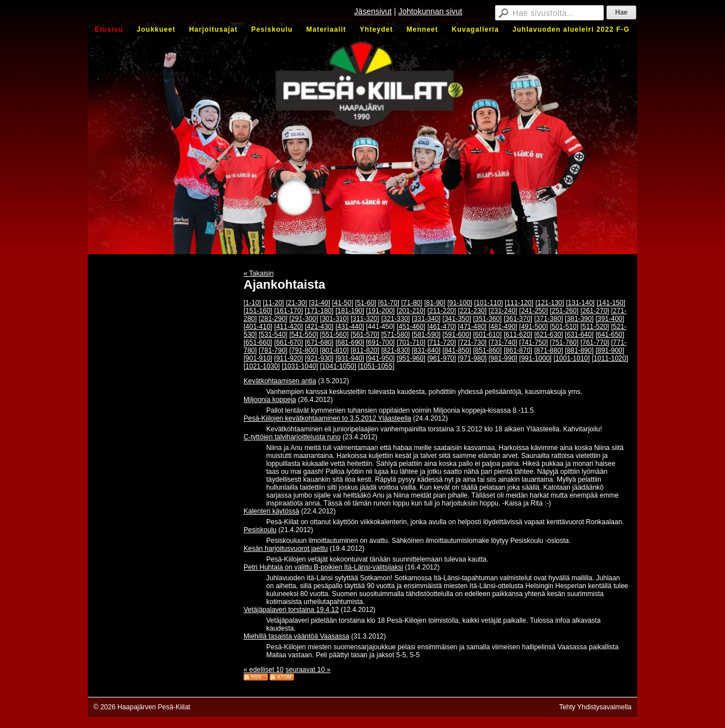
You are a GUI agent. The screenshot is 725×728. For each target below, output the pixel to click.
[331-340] (426, 319)
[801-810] (334, 350)
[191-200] (380, 311)
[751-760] (564, 342)
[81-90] (435, 303)
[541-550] (304, 335)
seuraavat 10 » (308, 670)
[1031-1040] (300, 366)
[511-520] (595, 327)
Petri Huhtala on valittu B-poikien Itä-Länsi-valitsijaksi (323, 567)
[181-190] (350, 311)
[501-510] (564, 327)
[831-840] (426, 350)
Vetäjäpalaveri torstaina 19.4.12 (291, 610)
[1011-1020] (610, 358)
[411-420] (289, 327)
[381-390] (579, 319)
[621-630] (549, 335)
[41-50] (342, 303)
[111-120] (519, 303)
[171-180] (319, 311)
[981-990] (503, 358)
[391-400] (610, 319)
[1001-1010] (572, 358)
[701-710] (411, 342)
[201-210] (411, 311)
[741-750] (534, 342)
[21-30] (297, 303)
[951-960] (411, 358)
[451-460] (411, 327)
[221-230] (472, 311)
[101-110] (489, 303)
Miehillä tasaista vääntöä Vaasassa (297, 636)
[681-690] (350, 342)
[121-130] (550, 303)
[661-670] (289, 342)
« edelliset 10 (264, 670)
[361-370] (518, 319)
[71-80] (411, 303)
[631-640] (579, 335)
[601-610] (487, 335)
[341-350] (457, 319)
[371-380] (549, 319)
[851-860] (487, 350)
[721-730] (472, 342)
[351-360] (487, 319)
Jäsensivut (373, 11)
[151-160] (258, 311)
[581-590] (426, 335)
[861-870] (518, 350)
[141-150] (611, 303)
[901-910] (258, 358)
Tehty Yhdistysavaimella (595, 707)
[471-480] (472, 327)
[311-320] (365, 319)
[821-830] (396, 350)
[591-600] (457, 335)
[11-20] (273, 303)
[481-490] (503, 327)
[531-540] (273, 335)
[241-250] (534, 311)
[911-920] (289, 358)
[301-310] (334, 319)
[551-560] (334, 335)
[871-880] (549, 350)
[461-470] (442, 327)
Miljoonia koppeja (270, 400)
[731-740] (503, 342)
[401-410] (258, 327)
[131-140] (580, 303)
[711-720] (442, 342)
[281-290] (273, 319)
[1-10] (252, 303)
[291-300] (304, 319)
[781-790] (273, 350)
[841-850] (457, 350)
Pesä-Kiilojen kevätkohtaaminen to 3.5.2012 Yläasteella (327, 418)
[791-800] (304, 350)
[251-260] (564, 311)
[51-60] (366, 303)
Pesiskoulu (260, 530)
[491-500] (534, 327)
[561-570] (365, 335)
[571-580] (396, 335)
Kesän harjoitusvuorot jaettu (286, 549)
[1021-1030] (262, 366)
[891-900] (610, 350)
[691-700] (380, 342)
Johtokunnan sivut (430, 11)
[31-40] (319, 303)
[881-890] (579, 350)
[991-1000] (536, 358)
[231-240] (503, 311)
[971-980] (472, 358)
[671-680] (319, 342)
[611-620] (518, 335)
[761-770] (595, 342)
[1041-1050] (338, 366)
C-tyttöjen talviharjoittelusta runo (292, 437)
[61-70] (389, 303)
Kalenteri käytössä (271, 511)
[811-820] (365, 350)
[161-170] (289, 311)
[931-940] (350, 358)
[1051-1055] (376, 366)
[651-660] (258, 342)
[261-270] (595, 311)
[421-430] (319, 327)
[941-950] (380, 358)
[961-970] (442, 358)
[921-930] (319, 358)
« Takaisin (259, 273)
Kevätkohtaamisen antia (280, 381)
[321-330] (396, 319)
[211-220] (442, 311)
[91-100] (460, 303)
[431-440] (350, 327)
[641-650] (610, 335)
